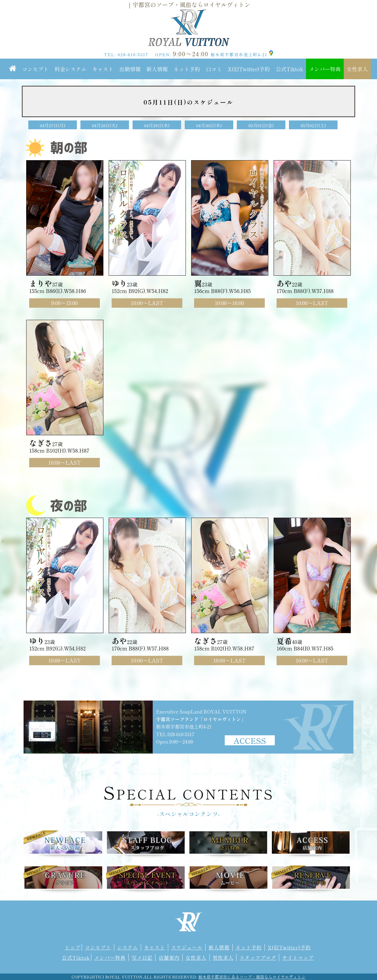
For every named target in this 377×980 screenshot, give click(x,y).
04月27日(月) (53, 125)
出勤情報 (130, 69)
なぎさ (41, 443)
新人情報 (157, 69)
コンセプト (35, 69)
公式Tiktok (289, 69)
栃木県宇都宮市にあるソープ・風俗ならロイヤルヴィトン (252, 977)
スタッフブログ (258, 958)
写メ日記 (142, 958)
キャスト (103, 69)
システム (128, 947)
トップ (73, 947)
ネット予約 (187, 69)
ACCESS (250, 740)
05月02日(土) (313, 125)
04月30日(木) (209, 125)
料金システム (70, 69)
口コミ (214, 69)
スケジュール (187, 947)
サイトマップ (298, 958)
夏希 (284, 641)
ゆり (119, 283)
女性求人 (357, 69)
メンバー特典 (325, 69)
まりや (41, 283)
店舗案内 (169, 958)
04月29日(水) (157, 125)
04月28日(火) (105, 125)
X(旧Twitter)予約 (249, 69)
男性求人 (223, 958)
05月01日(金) (261, 125)
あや (284, 283)
